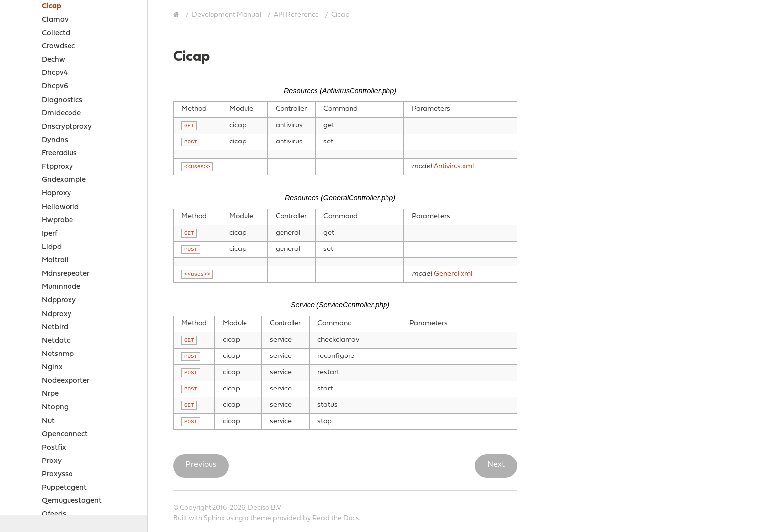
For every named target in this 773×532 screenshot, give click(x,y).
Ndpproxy (59, 301)
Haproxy (56, 194)
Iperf (50, 234)
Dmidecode (61, 114)
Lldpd (52, 247)
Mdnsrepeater (66, 274)
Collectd (56, 33)
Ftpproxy (57, 167)
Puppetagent (64, 488)
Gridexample (64, 180)
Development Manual (227, 15)
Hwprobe (57, 221)
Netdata (56, 341)
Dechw (53, 60)
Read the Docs (335, 518)
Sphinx (214, 518)
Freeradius (59, 154)
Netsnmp (58, 354)
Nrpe (50, 394)
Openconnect (65, 435)
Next (496, 465)
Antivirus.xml (454, 166)
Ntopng (55, 408)
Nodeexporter (66, 381)
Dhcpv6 (55, 87)
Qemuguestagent (72, 501)
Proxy (52, 461)
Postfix (54, 448)
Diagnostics (62, 100)
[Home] (177, 15)
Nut (48, 421)
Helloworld (60, 207)
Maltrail (55, 261)
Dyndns (55, 140)
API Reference (296, 15)
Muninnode (61, 287)
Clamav (55, 20)
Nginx (52, 368)
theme (261, 518)
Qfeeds (54, 514)
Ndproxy (57, 314)
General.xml (453, 274)
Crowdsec (58, 47)
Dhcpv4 (55, 73)
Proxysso (57, 475)
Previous (201, 465)
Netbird (55, 328)
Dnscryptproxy (67, 127)
